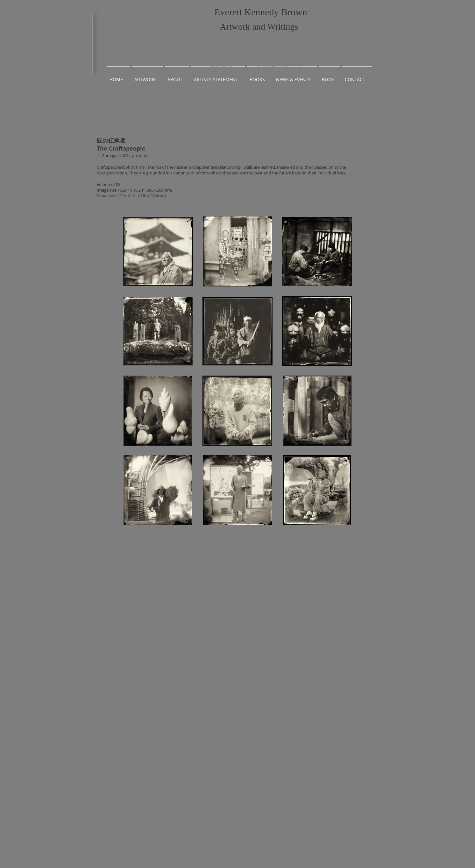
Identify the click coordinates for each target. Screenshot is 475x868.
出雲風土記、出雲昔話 (327, 90)
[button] (147, 77)
